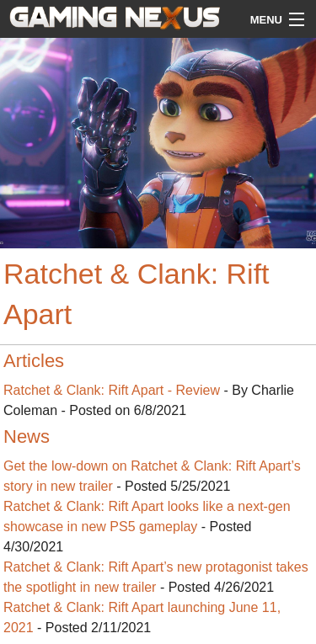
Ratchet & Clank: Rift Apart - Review (112, 390)
